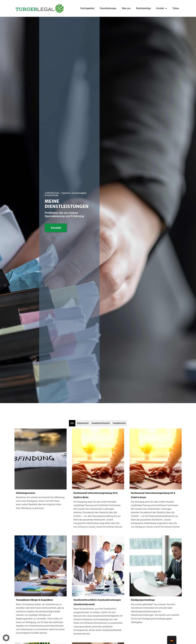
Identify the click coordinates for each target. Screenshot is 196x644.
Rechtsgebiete (87, 8)
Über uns (126, 8)
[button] (6, 638)
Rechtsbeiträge (143, 8)
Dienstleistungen (108, 8)
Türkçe (176, 8)
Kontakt (162, 8)
